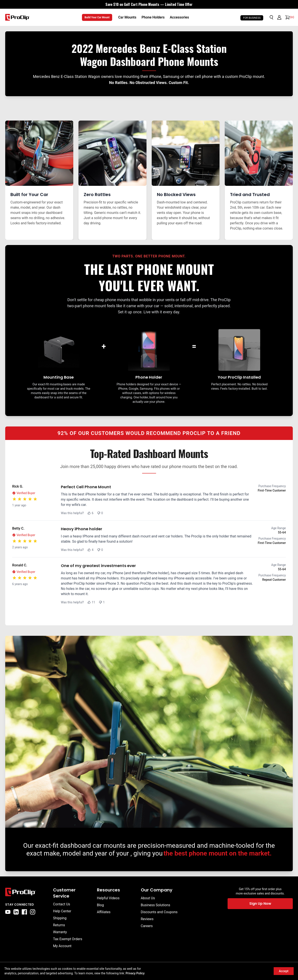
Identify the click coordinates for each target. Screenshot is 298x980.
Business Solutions (156, 905)
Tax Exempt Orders (68, 939)
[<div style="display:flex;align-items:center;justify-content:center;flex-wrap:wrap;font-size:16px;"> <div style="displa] (149, 4)
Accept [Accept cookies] (284, 971)
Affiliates (104, 912)
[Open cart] (287, 17)
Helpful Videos (108, 898)
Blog (100, 905)
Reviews (147, 919)
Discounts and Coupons (159, 912)
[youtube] (8, 912)
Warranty (60, 932)
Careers (147, 926)
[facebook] (24, 912)
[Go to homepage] (17, 17)
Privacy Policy (135, 973)
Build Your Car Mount (97, 17)
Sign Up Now (260, 904)
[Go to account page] (279, 17)
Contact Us (62, 904)
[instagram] (33, 912)
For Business (252, 18)
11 (91, 602)
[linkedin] (16, 912)
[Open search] (271, 17)
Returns (59, 925)
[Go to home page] (27, 892)
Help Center (62, 911)
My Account (62, 946)
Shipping (60, 918)
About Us (148, 898)
